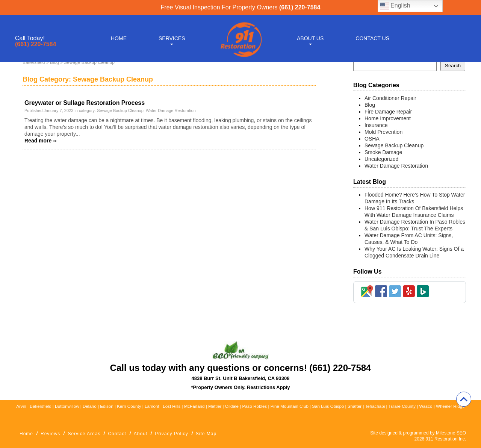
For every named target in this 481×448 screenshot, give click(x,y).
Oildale (232, 406)
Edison (107, 406)
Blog (54, 62)
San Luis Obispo (328, 406)
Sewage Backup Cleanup (120, 110)
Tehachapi (375, 406)
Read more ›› (41, 141)
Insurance (376, 125)
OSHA (372, 139)
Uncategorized (381, 159)
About (141, 434)
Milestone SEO (451, 433)
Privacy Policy (172, 434)
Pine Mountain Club (290, 406)
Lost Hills (172, 406)
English (395, 6)
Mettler (215, 406)
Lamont (152, 406)
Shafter (355, 406)
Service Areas (84, 434)
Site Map (206, 434)
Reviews (50, 434)
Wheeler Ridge (450, 406)
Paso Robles (254, 406)
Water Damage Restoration (171, 110)
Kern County (129, 406)
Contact (117, 434)
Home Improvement (388, 118)
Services (172, 38)
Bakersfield (34, 62)
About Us (310, 38)
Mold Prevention (383, 132)
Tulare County (402, 406)
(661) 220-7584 (300, 7)
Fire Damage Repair (388, 112)
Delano (90, 406)
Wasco (426, 406)
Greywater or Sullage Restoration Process (85, 103)
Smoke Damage (383, 152)
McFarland (194, 406)
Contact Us (372, 38)
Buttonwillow (67, 406)
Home (119, 38)
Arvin (21, 406)
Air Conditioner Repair (390, 98)
